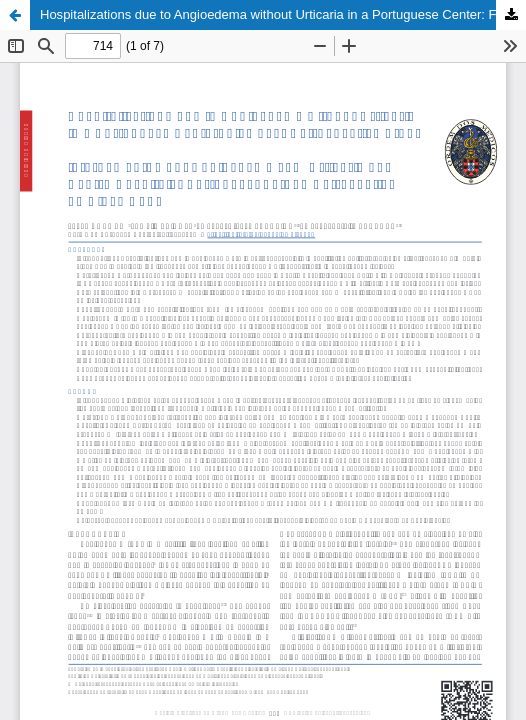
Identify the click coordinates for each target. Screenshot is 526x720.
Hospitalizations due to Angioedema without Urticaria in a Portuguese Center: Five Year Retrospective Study (283, 14)
